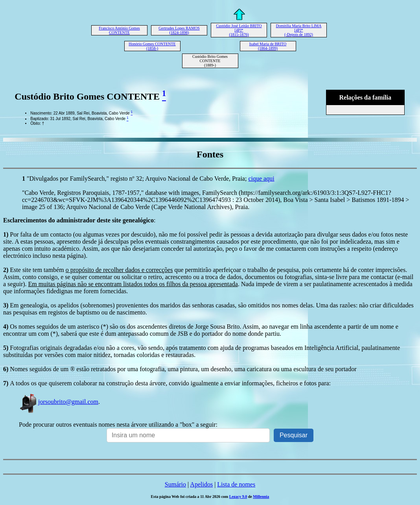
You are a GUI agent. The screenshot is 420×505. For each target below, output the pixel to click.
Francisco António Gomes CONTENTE (119, 30)
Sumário (175, 484)
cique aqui (261, 179)
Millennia (261, 497)
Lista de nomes (236, 484)
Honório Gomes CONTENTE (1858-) (152, 46)
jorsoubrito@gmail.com (59, 402)
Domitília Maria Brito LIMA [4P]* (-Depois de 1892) (299, 30)
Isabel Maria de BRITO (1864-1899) (268, 46)
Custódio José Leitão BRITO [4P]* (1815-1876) (239, 30)
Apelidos (201, 484)
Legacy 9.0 (238, 497)
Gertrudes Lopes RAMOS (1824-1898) (179, 30)
